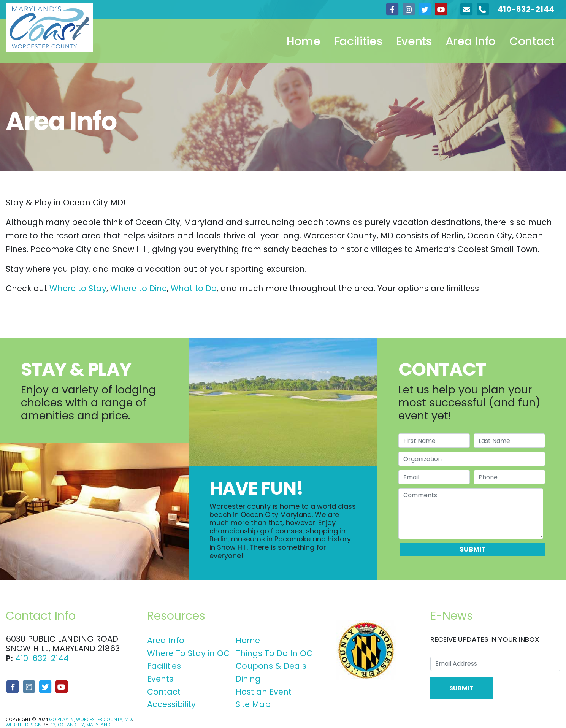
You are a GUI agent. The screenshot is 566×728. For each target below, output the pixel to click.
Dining (248, 679)
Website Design (24, 725)
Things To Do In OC (274, 653)
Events (414, 41)
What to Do (194, 288)
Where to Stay (78, 288)
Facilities (358, 41)
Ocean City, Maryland (84, 725)
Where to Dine (139, 288)
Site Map (253, 704)
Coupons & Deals (271, 666)
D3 (52, 725)
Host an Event (264, 692)
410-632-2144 (42, 658)
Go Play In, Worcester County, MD (90, 719)
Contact (532, 41)
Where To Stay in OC (188, 653)
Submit (473, 549)
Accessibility (171, 704)
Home (304, 41)
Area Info (471, 41)
